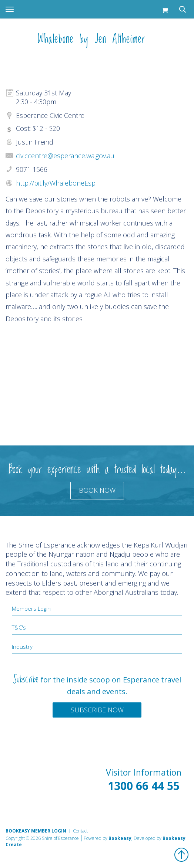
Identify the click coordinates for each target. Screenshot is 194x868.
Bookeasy (120, 838)
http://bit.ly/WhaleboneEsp (56, 183)
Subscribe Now (97, 710)
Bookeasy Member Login (36, 831)
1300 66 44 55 (144, 786)
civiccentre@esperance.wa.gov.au (65, 156)
